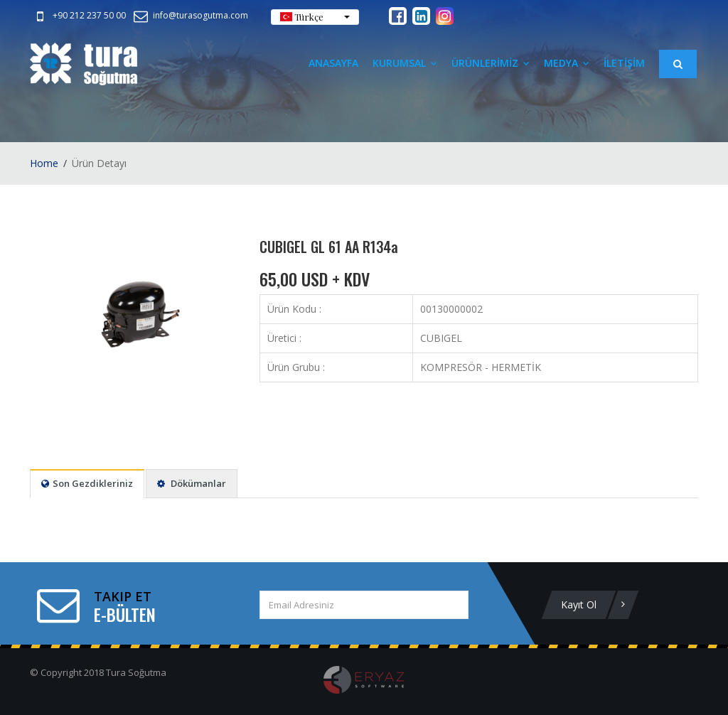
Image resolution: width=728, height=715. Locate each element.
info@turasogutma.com (190, 15)
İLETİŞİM (624, 63)
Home (44, 163)
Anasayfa (333, 63)
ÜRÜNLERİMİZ (491, 63)
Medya (567, 63)
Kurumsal (405, 63)
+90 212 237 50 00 (79, 15)
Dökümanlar (192, 483)
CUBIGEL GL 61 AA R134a (329, 247)
